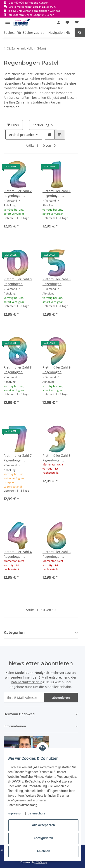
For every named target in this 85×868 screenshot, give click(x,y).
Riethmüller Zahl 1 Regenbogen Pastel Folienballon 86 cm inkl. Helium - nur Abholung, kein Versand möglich (57, 193)
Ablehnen (43, 851)
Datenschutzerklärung (28, 682)
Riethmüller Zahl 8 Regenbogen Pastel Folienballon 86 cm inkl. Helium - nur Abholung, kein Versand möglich (18, 370)
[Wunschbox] (67, 22)
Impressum (15, 813)
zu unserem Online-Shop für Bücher (31, 15)
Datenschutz (36, 813)
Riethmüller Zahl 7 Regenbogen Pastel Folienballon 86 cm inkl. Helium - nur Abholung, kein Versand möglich (18, 458)
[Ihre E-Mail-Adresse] (24, 698)
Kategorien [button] (14, 633)
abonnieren (61, 698)
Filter (13, 125)
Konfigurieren (43, 838)
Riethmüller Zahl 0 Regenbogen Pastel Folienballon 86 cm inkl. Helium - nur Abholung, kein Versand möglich (18, 282)
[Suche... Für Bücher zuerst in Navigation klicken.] (37, 33)
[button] (59, 22)
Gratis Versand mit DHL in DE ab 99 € (32, 7)
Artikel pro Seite (22, 135)
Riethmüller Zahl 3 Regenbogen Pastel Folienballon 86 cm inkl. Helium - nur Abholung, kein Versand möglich (57, 458)
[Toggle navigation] (8, 20)
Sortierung (41, 125)
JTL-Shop (41, 862)
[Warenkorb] (77, 22)
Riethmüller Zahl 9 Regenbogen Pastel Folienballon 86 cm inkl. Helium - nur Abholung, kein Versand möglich (57, 370)
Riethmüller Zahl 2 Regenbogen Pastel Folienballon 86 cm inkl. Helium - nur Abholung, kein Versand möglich (18, 193)
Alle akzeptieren (43, 825)
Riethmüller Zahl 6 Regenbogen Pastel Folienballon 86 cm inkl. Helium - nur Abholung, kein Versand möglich (57, 554)
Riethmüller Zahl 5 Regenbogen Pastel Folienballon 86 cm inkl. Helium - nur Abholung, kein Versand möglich (57, 282)
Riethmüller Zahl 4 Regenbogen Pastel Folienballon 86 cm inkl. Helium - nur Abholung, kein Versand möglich (18, 554)
